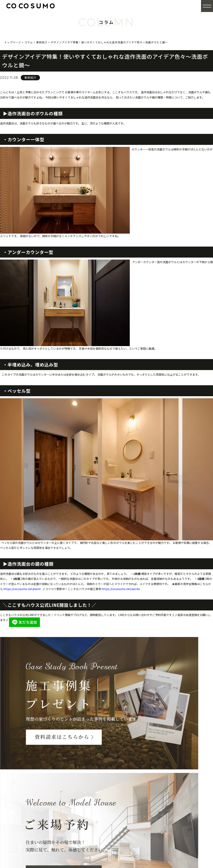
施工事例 (165, 769)
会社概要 (165, 802)
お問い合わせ (168, 816)
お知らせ (165, 822)
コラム (164, 829)
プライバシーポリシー (174, 835)
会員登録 (165, 789)
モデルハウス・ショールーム (126, 835)
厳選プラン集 (168, 783)
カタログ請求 (168, 776)
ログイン (165, 796)
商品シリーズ (121, 789)
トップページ (115, 769)
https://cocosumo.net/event (22, 589)
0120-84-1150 (44, 786)
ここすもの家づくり (120, 776)
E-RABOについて (124, 796)
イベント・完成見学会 (121, 828)
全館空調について (124, 782)
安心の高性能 (121, 802)
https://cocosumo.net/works (121, 589)
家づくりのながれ (124, 821)
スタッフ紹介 (168, 809)
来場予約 (112, 841)
